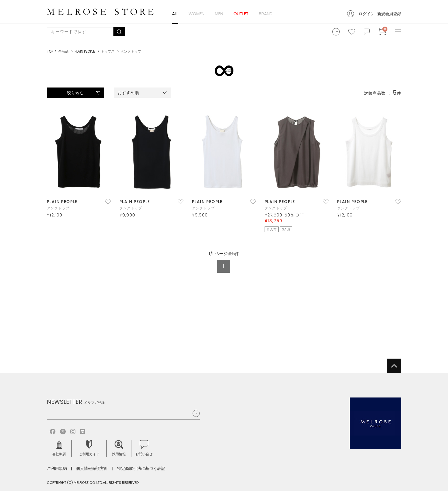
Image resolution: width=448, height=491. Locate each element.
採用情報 (119, 448)
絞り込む (75, 93)
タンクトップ (58, 208)
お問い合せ (144, 448)
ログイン (367, 14)
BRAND (266, 14)
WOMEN (197, 14)
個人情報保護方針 (92, 468)
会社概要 (59, 448)
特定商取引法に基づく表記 (141, 468)
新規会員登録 (389, 14)
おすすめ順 (129, 93)
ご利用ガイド (89, 448)
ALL (175, 14)
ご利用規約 (57, 468)
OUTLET (241, 14)
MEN (219, 14)
